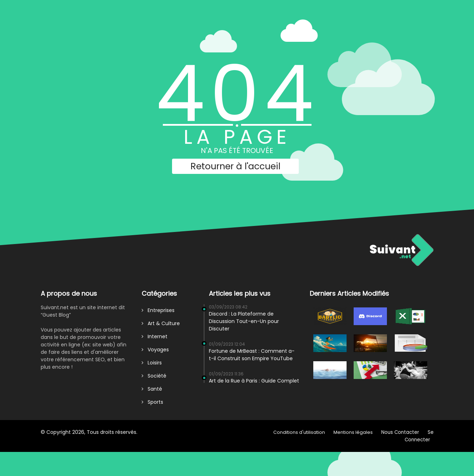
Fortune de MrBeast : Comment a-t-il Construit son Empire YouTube (252, 355)
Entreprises (158, 310)
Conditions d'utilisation (299, 432)
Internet (155, 336)
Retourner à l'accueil (235, 166)
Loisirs (152, 363)
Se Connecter (419, 436)
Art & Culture (161, 323)
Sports (152, 402)
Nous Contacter (400, 432)
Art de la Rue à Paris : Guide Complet (254, 381)
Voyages (155, 350)
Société (154, 376)
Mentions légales (353, 432)
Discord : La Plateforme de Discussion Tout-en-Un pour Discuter (244, 321)
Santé (152, 389)
